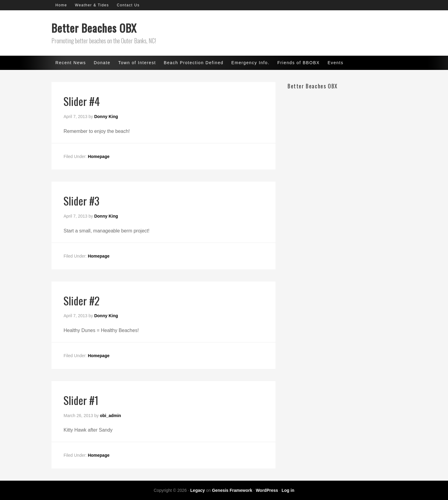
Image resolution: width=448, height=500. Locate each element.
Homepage (99, 156)
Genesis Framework (232, 490)
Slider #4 (82, 101)
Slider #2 (82, 300)
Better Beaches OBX (94, 28)
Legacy (198, 490)
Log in (288, 490)
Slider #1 (81, 400)
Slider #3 (81, 201)
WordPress (267, 490)
